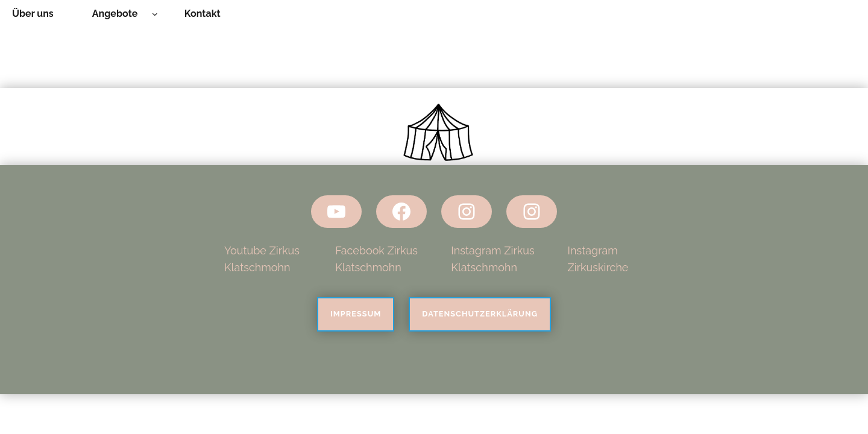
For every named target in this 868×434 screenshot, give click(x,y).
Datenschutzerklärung (480, 314)
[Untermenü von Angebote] (155, 14)
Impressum (356, 314)
